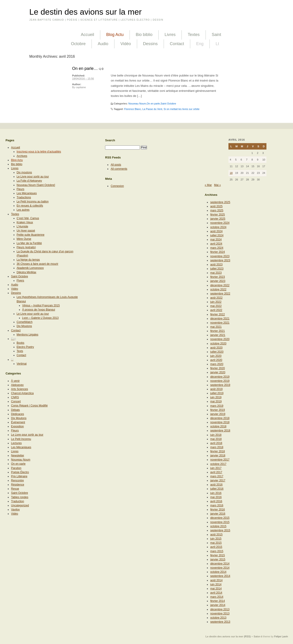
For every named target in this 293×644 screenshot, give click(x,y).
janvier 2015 (218, 559)
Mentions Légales (28, 335)
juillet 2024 (217, 235)
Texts (20, 351)
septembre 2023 (220, 260)
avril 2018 (216, 443)
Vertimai (22, 364)
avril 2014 (216, 593)
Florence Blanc (133, 109)
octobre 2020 (218, 344)
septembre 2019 (220, 385)
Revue (15, 489)
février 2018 (217, 451)
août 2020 (216, 348)
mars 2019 (217, 406)
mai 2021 (216, 327)
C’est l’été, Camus (28, 218)
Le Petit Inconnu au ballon (33, 202)
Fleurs (21, 189)
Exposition (17, 426)
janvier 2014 (218, 605)
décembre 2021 (220, 319)
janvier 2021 (218, 335)
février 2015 (217, 555)
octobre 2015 (218, 526)
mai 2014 (216, 589)
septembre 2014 (220, 576)
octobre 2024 (218, 227)
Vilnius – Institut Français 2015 (41, 306)
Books (21, 343)
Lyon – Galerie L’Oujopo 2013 (40, 318)
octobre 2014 (218, 572)
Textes (194, 35)
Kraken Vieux (25, 222)
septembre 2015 (220, 530)
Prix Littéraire (19, 476)
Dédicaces (17, 414)
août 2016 (216, 485)
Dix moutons (24, 172)
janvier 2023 (218, 281)
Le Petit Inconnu (21, 439)
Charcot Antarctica (22, 393)
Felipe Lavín (281, 636)
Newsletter (18, 456)
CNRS (15, 397)
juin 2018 (216, 435)
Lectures (16, 443)
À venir (15, 381)
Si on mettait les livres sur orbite (182, 109)
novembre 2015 (220, 522)
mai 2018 (216, 439)
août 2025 (216, 206)
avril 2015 (216, 547)
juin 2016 (216, 493)
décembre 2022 (220, 285)
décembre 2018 (220, 418)
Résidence (18, 485)
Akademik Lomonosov (30, 268)
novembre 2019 (220, 381)
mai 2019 (216, 401)
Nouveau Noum (137, 104)
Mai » (217, 185)
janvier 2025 (218, 219)
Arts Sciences (19, 389)
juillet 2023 (217, 269)
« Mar (208, 185)
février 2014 (217, 601)
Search (110, 140)
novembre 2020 (220, 339)
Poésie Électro (20, 472)
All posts (116, 165)
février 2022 (217, 314)
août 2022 (216, 298)
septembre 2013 (220, 622)
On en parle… (85, 68)
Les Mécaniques (27, 193)
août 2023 (216, 265)
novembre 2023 (220, 256)
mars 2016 (217, 505)
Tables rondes (20, 497)
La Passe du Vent (152, 109)
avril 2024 (216, 244)
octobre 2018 (218, 426)
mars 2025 (217, 210)
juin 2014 (216, 584)
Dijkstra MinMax (27, 272)
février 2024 (217, 252)
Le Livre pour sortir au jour (33, 177)
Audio (103, 44)
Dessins (150, 44)
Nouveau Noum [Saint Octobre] (36, 185)
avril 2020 (216, 360)
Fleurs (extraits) (26, 247)
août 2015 (216, 535)
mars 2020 (217, 364)
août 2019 (216, 389)
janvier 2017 (218, 480)
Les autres (23, 210)
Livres (170, 35)
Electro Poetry (25, 347)
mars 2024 (217, 248)
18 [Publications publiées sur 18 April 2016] (231, 173)
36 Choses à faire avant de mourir (38, 264)
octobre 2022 (218, 289)
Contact (177, 44)
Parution (16, 468)
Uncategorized (20, 505)
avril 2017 (216, 472)
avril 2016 (216, 501)
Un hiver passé (26, 231)
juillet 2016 (217, 489)
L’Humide (22, 226)
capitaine (81, 87)
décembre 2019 (220, 377)
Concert (16, 401)
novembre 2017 (220, 460)
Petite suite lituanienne (31, 235)
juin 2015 (216, 539)
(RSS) (247, 636)
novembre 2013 (220, 614)
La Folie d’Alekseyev (29, 181)
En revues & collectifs (30, 206)
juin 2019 (216, 397)
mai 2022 (216, 306)
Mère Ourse (24, 239)
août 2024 (216, 231)
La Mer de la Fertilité (29, 243)
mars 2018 (217, 447)
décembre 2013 (220, 609)
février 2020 (217, 368)
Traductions (24, 197)
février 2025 (217, 215)
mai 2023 (216, 273)
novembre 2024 (220, 223)
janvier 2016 (218, 514)
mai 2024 (216, 240)
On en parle (153, 104)
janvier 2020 (218, 372)
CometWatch (25, 322)
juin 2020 (216, 356)
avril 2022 (216, 310)
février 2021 (217, 331)
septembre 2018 (220, 431)
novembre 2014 (220, 568)
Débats (15, 410)
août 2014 (216, 580)
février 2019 (217, 410)
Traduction (18, 501)
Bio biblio (144, 35)
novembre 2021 (220, 323)
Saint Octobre (168, 104)
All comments (119, 169)
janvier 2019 (218, 414)
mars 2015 (217, 551)
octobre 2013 (218, 618)
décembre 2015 (220, 518)
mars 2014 (217, 597)
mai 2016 (216, 497)
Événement (18, 422)
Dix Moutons (24, 326)
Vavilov (15, 510)
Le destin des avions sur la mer (85, 12)
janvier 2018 (218, 456)
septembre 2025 (220, 202)
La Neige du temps (28, 260)
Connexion (117, 186)
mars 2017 (217, 476)
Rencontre (17, 480)
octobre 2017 (218, 464)
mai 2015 (216, 543)
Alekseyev (17, 385)
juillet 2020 (217, 352)
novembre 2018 (220, 422)
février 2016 (217, 510)
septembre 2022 (220, 294)
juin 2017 (216, 468)
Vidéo (126, 44)
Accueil (87, 35)
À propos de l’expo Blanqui (39, 310)
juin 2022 (216, 302)
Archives (22, 156)
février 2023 (217, 277)
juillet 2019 (217, 393)
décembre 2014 (220, 564)
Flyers (20, 281)
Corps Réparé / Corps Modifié (29, 406)
